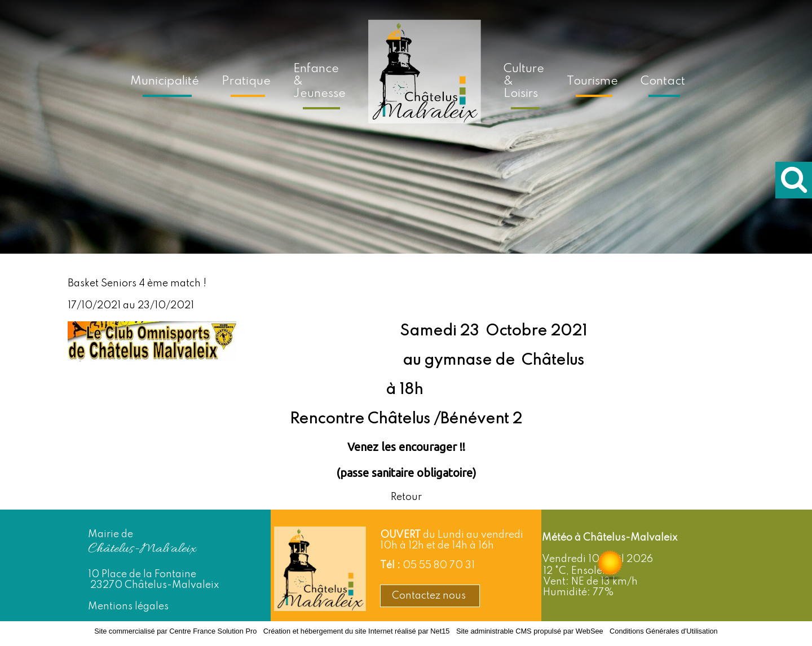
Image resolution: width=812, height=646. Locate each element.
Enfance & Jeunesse (319, 81)
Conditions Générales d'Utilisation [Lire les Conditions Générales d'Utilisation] (664, 631)
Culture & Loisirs (524, 81)
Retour (406, 497)
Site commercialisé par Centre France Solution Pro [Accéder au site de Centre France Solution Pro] (175, 631)
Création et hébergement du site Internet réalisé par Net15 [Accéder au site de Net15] (357, 631)
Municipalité (165, 81)
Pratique (246, 81)
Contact (663, 81)
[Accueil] (425, 79)
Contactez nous (430, 596)
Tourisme (592, 81)
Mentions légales (128, 607)
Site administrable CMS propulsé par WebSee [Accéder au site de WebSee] (530, 631)
